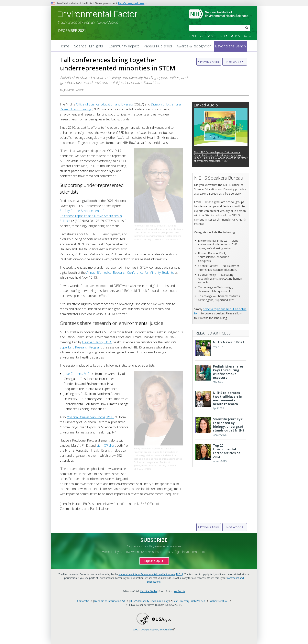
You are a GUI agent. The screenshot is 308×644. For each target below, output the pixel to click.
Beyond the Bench (230, 46)
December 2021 (72, 31)
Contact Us (85, 601)
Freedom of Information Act (111, 601)
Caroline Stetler (149, 591)
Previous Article (210, 62)
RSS (237, 36)
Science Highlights (89, 46)
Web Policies (200, 601)
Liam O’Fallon (106, 445)
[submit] (247, 27)
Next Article (234, 62)
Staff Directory (181, 601)
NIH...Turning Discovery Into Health (154, 630)
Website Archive (220, 601)
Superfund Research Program (81, 347)
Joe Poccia (179, 591)
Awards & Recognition (194, 46)
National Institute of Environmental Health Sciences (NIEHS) (151, 574)
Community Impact (124, 46)
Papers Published (158, 46)
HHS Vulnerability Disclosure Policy (151, 601)
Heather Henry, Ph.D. (97, 342)
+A (245, 36)
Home (64, 46)
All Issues (197, 36)
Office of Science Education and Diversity (104, 104)
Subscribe (219, 36)
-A (249, 36)
